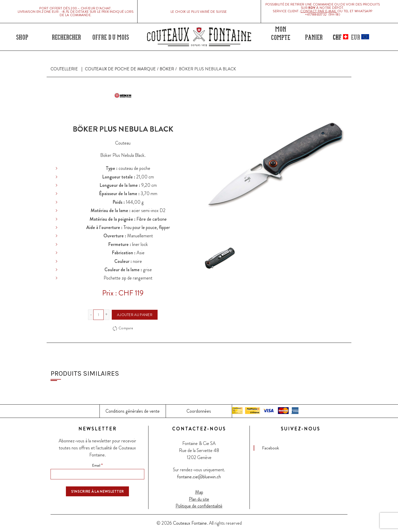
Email (97, 465)
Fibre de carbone (152, 219)
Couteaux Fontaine (190, 523)
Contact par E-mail (319, 11)
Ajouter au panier (135, 315)
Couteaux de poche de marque (120, 69)
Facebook (270, 448)
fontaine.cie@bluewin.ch (199, 477)
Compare (126, 328)
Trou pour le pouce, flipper (147, 227)
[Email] (97, 474)
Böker (167, 69)
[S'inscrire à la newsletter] (98, 491)
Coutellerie (64, 69)
